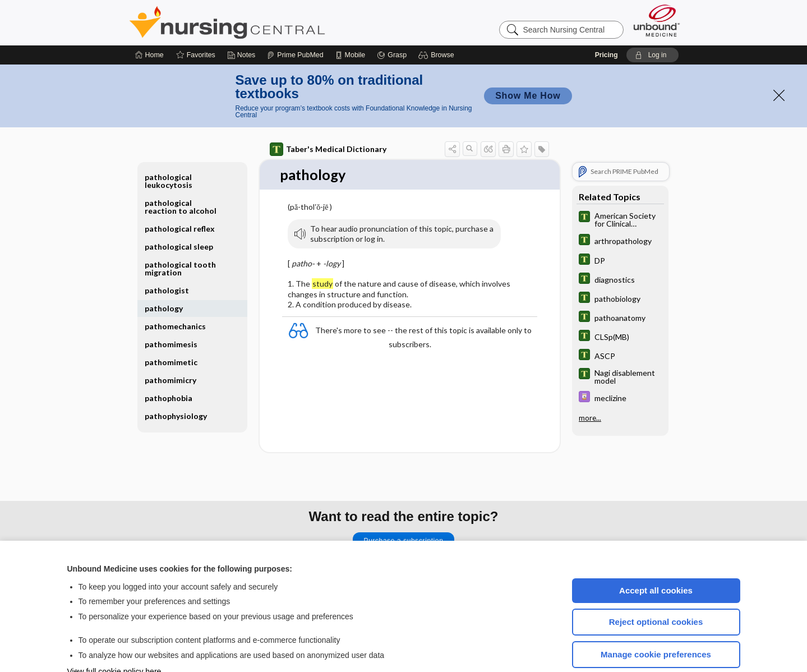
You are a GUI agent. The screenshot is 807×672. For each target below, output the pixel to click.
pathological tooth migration (180, 235)
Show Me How (528, 62)
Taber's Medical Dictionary (328, 116)
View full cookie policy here (114, 638)
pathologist (167, 257)
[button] (438, 21)
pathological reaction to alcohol (181, 173)
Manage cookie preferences (656, 621)
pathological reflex (180, 195)
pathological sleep (179, 213)
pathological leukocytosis (169, 147)
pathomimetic (171, 328)
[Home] (149, 21)
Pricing (607, 21)
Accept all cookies (656, 557)
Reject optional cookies (656, 588)
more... (590, 384)
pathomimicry (170, 346)
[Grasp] (392, 21)
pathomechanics (175, 293)
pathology (164, 275)
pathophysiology (176, 382)
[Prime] (295, 21)
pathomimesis (171, 310)
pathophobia (169, 364)
